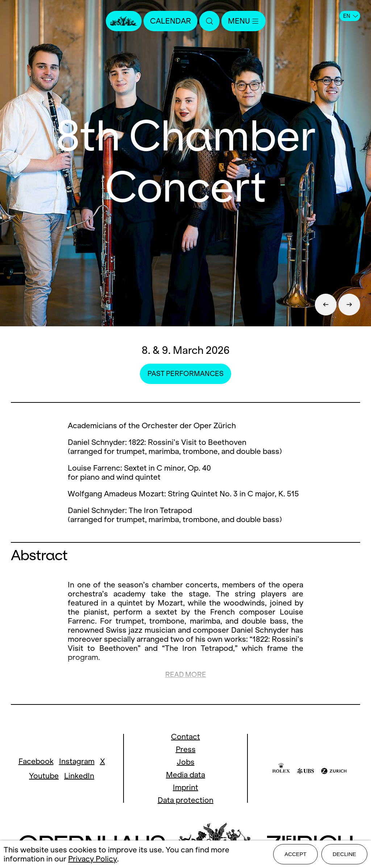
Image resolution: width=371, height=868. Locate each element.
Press (186, 749)
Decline (344, 854)
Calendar (170, 21)
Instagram (77, 761)
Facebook (36, 761)
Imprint (185, 787)
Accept (295, 854)
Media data (185, 775)
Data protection (185, 800)
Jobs (186, 762)
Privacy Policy (93, 859)
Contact (185, 737)
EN (351, 16)
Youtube (44, 776)
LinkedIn (79, 776)
